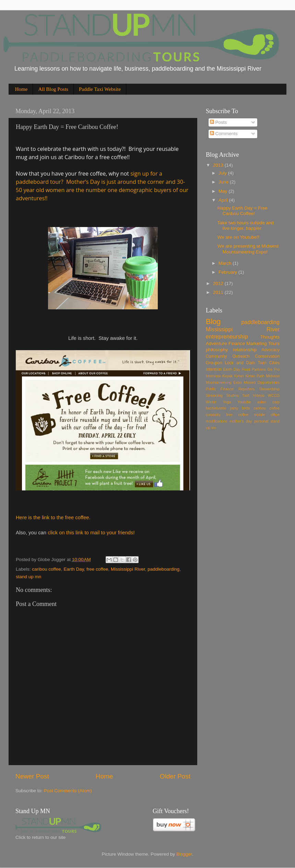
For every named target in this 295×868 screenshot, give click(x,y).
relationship (245, 350)
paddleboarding (163, 569)
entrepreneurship (227, 336)
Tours (274, 343)
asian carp (268, 402)
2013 (219, 165)
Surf (246, 395)
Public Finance (220, 389)
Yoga (227, 402)
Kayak (227, 376)
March (226, 263)
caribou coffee (46, 569)
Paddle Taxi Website (100, 89)
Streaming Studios (222, 395)
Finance (237, 343)
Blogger (184, 854)
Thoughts (270, 337)
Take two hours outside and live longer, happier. (246, 225)
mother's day (241, 421)
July (223, 173)
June (224, 182)
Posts (219, 122)
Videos (258, 395)
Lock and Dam (240, 363)
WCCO (274, 395)
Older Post (175, 776)
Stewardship (269, 389)
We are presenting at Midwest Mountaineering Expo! (248, 249)
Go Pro (273, 369)
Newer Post (32, 776)
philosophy (217, 350)
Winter (211, 402)
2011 (219, 292)
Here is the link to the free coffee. (53, 518)
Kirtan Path (255, 376)
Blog (213, 322)
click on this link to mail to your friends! (91, 533)
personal (261, 421)
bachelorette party (222, 408)
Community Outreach (228, 356)
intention (214, 369)
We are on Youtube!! (238, 237)
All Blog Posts (53, 89)
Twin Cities (269, 363)
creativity (213, 415)
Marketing (256, 343)
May (223, 191)
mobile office (267, 415)
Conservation (267, 356)
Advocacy (270, 350)
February (228, 272)
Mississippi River (128, 569)
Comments (224, 134)
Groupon (214, 363)
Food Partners (254, 369)
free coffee (97, 569)
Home (21, 89)
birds (246, 408)
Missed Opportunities (262, 382)
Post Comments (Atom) (68, 791)
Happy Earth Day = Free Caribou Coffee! (243, 211)
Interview (213, 376)
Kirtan (239, 376)
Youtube (244, 402)
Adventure (216, 343)
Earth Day (74, 569)
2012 (219, 283)
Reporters (246, 389)
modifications (217, 421)
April (224, 200)
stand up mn (28, 577)
